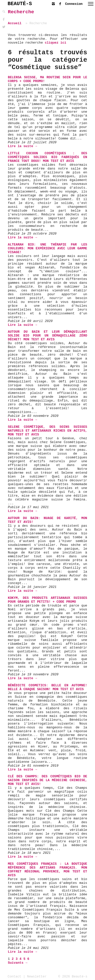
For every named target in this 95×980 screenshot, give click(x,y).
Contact (14, 977)
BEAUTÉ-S (20, 4)
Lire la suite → (22, 146)
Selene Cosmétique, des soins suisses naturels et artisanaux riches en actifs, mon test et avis (48, 431)
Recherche (21, 12)
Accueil (15, 23)
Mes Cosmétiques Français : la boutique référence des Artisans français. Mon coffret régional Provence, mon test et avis (48, 870)
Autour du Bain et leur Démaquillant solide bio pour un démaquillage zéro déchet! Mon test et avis (48, 336)
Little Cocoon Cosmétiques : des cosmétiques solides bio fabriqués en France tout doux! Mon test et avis (48, 157)
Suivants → (18, 963)
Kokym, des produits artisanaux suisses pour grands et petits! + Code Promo (48, 600)
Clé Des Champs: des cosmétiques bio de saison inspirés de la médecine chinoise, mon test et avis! (48, 780)
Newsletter (37, 977)
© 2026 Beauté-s (73, 977)
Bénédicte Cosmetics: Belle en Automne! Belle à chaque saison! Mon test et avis (48, 687)
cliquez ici (55, 43)
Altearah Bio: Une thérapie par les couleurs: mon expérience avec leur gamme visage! (48, 248)
